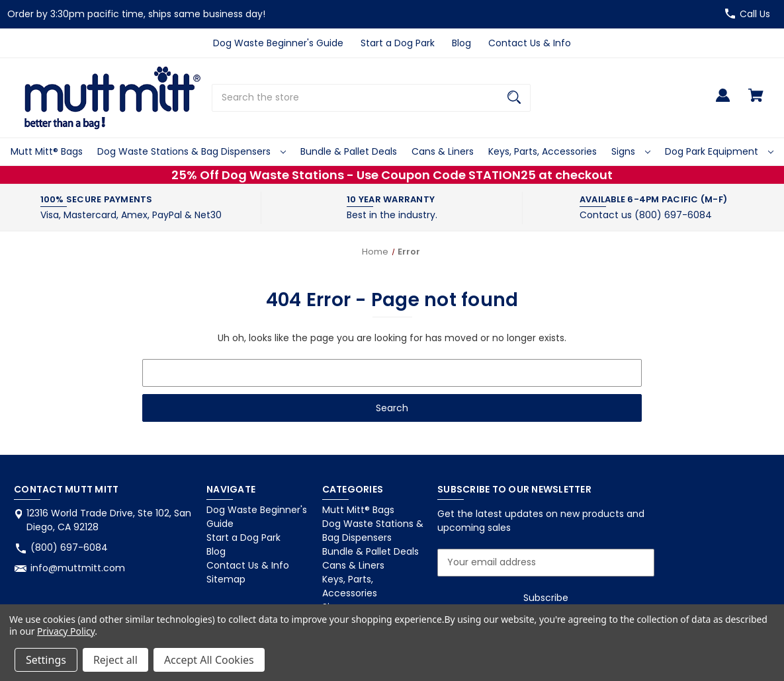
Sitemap (226, 579)
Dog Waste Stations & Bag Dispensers (192, 151)
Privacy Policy (66, 631)
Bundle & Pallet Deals (349, 151)
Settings (46, 660)
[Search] (514, 98)
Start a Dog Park (398, 43)
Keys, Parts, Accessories (543, 151)
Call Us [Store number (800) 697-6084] (755, 14)
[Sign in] (723, 101)
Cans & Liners (443, 151)
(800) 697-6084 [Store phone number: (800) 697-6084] (69, 547)
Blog (461, 43)
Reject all (115, 660)
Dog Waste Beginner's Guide (278, 43)
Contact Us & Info (530, 43)
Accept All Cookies (209, 660)
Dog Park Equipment (719, 151)
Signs (631, 151)
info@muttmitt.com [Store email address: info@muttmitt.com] (78, 568)
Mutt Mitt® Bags (47, 151)
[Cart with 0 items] (756, 101)
